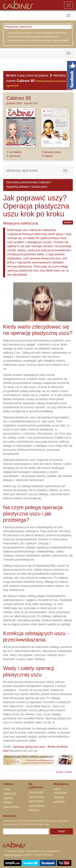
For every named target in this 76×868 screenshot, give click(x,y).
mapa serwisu (11, 807)
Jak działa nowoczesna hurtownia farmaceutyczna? (33, 37)
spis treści (13, 156)
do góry (60, 772)
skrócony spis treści (22, 171)
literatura (59, 797)
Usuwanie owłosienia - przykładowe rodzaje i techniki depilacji (38, 40)
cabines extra (36, 797)
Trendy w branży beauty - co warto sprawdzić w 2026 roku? (37, 33)
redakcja (8, 798)
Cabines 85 (19, 98)
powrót (68, 222)
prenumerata (36, 792)
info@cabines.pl (13, 855)
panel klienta (36, 801)
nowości (47, 156)
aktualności (10, 793)
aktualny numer (51, 152)
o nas (7, 789)
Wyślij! (62, 831)
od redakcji (14, 152)
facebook (34, 810)
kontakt (8, 802)
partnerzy (59, 801)
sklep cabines (36, 805)
